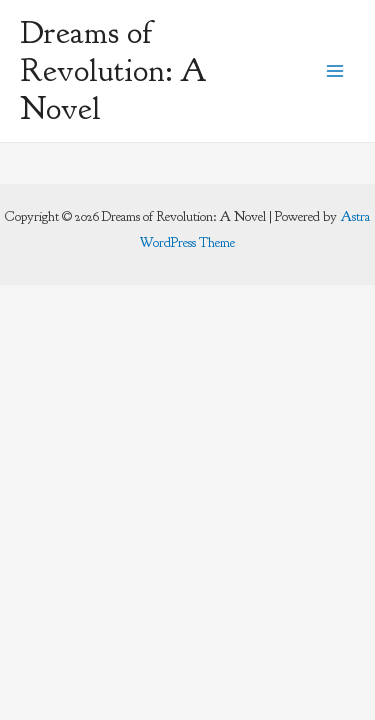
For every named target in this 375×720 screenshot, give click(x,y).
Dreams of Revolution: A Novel (113, 71)
